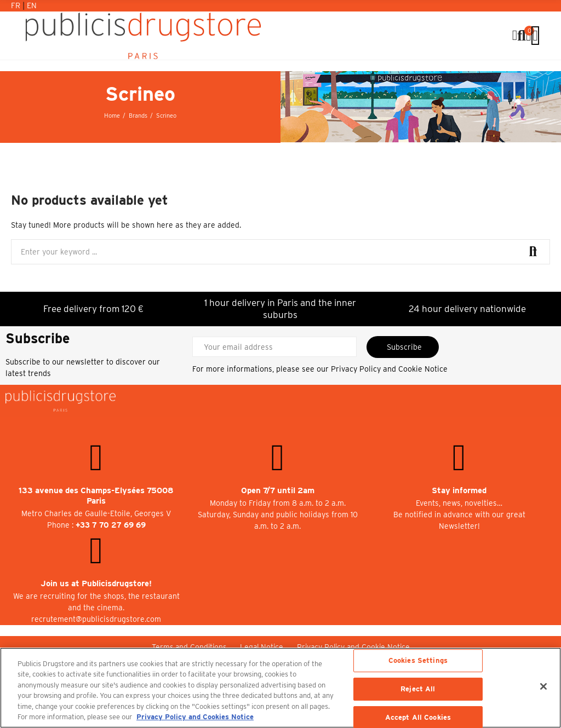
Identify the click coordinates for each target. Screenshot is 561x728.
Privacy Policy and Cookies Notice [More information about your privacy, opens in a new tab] (195, 717)
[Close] (543, 686)
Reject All (418, 689)
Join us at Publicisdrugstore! (96, 583)
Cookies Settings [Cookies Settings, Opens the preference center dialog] (418, 661)
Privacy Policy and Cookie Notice (389, 369)
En (32, 5)
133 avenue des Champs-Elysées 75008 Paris (96, 496)
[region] (280, 688)
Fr (17, 5)
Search (533, 252)
